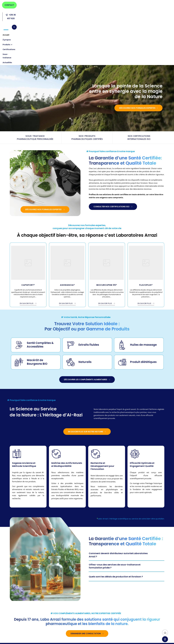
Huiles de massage (96, 615)
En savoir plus (27, 248)
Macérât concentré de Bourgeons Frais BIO (106, 619)
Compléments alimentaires (100, 605)
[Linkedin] (14, 639)
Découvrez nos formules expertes (43, 155)
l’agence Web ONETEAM (109, 640)
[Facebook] (9, 639)
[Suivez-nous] (165, 633)
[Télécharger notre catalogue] (165, 639)
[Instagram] (20, 639)
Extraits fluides (95, 610)
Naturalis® (93, 624)
